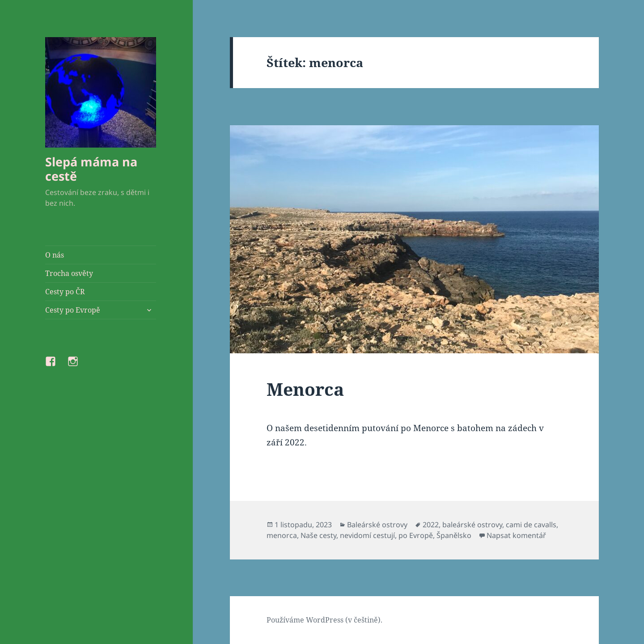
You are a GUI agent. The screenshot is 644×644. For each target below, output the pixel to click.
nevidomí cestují (367, 535)
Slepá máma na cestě (91, 169)
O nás (55, 255)
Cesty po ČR (65, 292)
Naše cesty (318, 535)
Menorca (305, 389)
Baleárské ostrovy (377, 525)
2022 (431, 525)
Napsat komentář (516, 535)
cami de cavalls (531, 525)
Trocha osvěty (69, 273)
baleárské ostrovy (472, 525)
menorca (282, 535)
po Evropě (416, 535)
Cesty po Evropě (73, 310)
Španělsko (454, 535)
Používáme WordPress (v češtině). (324, 620)
